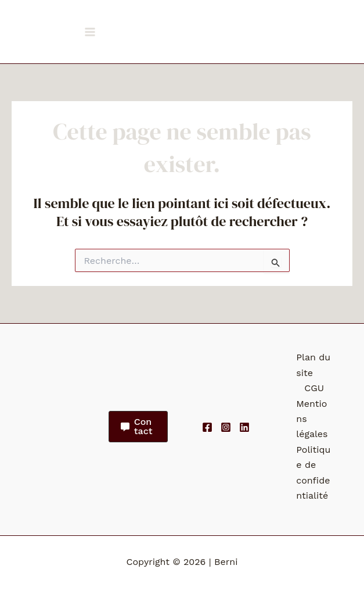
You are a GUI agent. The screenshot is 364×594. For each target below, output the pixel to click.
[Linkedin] (244, 427)
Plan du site (313, 365)
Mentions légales (312, 419)
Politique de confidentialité (313, 473)
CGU (314, 388)
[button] (138, 427)
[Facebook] (207, 427)
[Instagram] (226, 427)
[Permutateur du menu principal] (90, 32)
